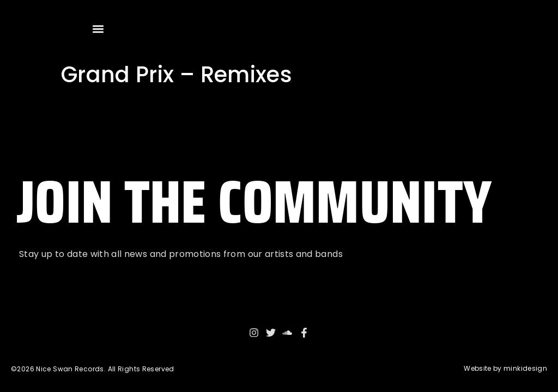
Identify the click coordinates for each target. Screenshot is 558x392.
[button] (98, 29)
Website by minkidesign (505, 368)
